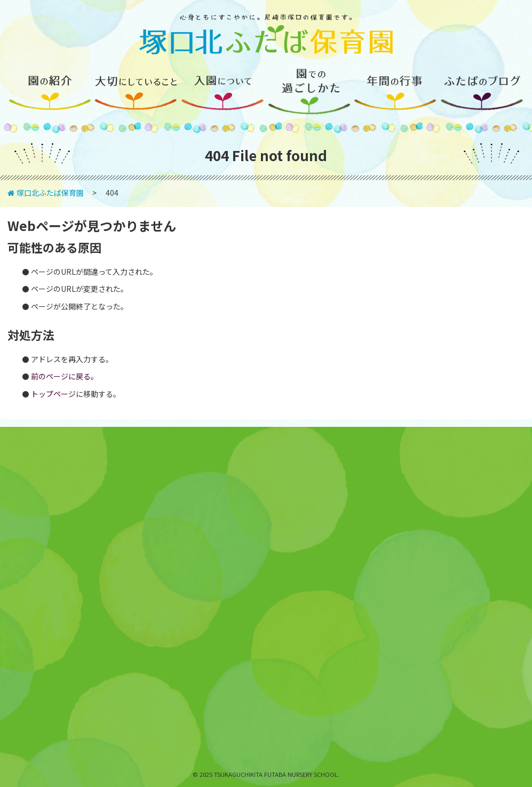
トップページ (53, 394)
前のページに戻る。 (65, 376)
